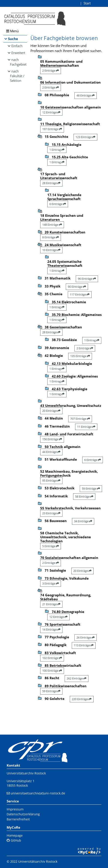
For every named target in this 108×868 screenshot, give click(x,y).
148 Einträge (52, 225)
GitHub (14, 840)
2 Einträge (51, 70)
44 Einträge (51, 452)
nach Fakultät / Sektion (17, 76)
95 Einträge (51, 480)
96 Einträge (87, 279)
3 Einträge (51, 583)
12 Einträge (51, 112)
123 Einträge (85, 137)
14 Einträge (51, 629)
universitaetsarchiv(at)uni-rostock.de (38, 793)
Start (87, 3)
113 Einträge (84, 645)
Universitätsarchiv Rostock (26, 773)
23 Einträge (51, 513)
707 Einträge (80, 419)
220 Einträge (82, 699)
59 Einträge (91, 488)
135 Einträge (80, 356)
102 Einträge (52, 658)
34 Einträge (83, 521)
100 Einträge (52, 671)
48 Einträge (86, 95)
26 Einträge (86, 637)
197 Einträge (52, 129)
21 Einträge (51, 604)
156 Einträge (52, 439)
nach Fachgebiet (18, 62)
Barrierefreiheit (18, 819)
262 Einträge (77, 678)
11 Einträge (86, 427)
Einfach (17, 46)
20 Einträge (51, 411)
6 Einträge (58, 204)
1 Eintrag (57, 150)
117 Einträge (80, 294)
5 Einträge (51, 546)
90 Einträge (77, 287)
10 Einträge (51, 250)
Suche (13, 39)
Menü (12, 31)
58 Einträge (84, 496)
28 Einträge (51, 183)
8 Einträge (51, 237)
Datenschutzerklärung (23, 814)
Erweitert (18, 53)
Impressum (15, 809)
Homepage (15, 835)
